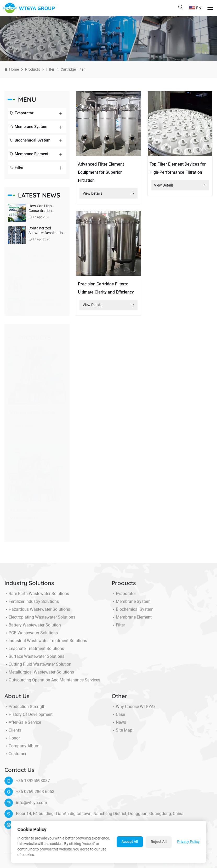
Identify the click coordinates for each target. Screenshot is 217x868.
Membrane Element (29, 154)
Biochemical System (30, 141)
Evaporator (22, 114)
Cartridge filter (73, 69)
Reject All (159, 842)
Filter (50, 69)
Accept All (130, 842)
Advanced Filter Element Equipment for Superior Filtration (101, 172)
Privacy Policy (189, 842)
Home (14, 69)
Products (33, 69)
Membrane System (28, 127)
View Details (109, 193)
